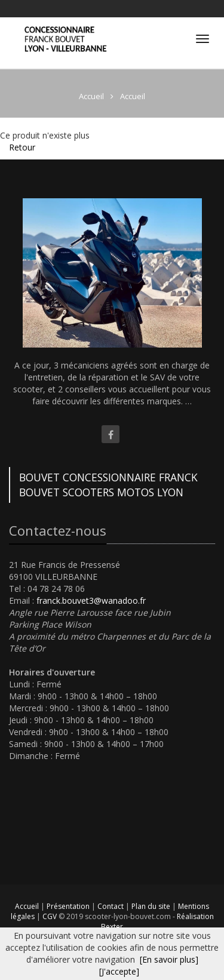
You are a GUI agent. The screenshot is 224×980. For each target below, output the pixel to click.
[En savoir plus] (169, 959)
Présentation (69, 906)
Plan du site (152, 906)
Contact (111, 906)
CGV (50, 916)
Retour (22, 147)
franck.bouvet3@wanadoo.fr (91, 600)
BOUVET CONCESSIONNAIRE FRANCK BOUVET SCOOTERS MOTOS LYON (108, 485)
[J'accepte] (119, 971)
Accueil (27, 906)
